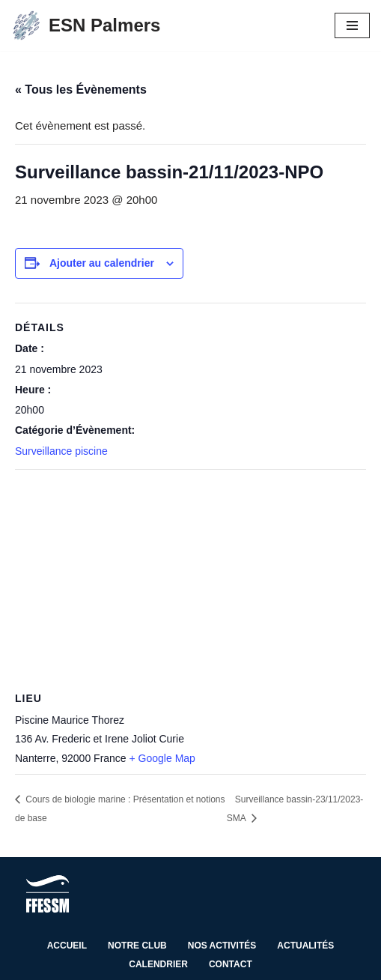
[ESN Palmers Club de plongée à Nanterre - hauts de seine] (86, 25)
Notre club (137, 946)
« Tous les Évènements (81, 90)
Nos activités (222, 946)
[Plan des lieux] (190, 578)
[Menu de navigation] (352, 25)
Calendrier (158, 964)
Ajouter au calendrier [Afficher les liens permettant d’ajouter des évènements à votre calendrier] (102, 263)
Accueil (67, 946)
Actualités (305, 946)
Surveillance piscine (61, 451)
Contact (231, 964)
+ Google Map (162, 758)
